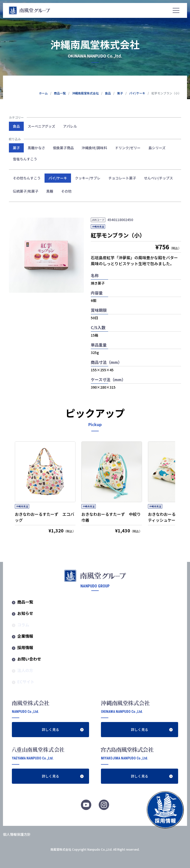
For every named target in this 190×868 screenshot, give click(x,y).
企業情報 (25, 636)
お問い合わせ (29, 659)
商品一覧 (25, 602)
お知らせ (25, 613)
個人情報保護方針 (17, 834)
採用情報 (25, 647)
